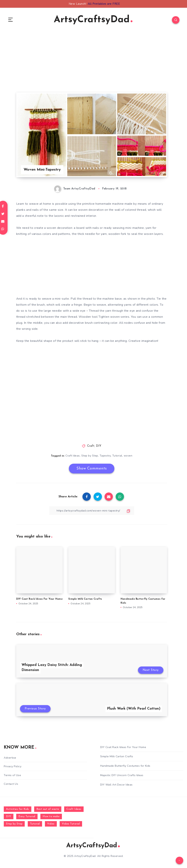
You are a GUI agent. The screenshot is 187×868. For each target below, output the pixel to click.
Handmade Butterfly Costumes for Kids (125, 766)
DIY (99, 446)
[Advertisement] (92, 66)
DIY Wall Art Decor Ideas (116, 785)
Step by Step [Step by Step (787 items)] (14, 824)
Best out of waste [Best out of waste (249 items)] (48, 809)
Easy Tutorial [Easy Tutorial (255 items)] (27, 816)
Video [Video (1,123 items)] (51, 824)
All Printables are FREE (104, 4)
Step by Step (90, 456)
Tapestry (105, 456)
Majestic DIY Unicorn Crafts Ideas (122, 775)
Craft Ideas (73, 456)
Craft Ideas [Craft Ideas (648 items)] (74, 809)
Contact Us (11, 784)
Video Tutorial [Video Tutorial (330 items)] (71, 824)
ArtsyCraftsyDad (93, 20)
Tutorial (117, 456)
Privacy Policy (13, 766)
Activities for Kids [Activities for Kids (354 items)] (18, 809)
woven (128, 456)
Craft (91, 446)
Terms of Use (12, 775)
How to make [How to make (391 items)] (51, 816)
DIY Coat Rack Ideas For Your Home (39, 599)
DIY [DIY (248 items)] (9, 816)
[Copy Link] (92, 511)
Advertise (10, 758)
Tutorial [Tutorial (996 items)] (35, 824)
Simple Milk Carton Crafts (85, 599)
